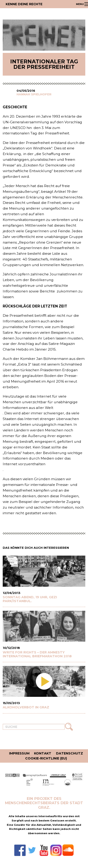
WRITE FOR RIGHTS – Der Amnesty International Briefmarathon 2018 (37, 654)
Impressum (19, 753)
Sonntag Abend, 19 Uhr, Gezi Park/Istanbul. (30, 599)
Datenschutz (70, 753)
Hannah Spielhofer (34, 94)
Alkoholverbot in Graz (26, 707)
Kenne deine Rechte (24, 4)
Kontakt (43, 753)
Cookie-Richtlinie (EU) (46, 758)
